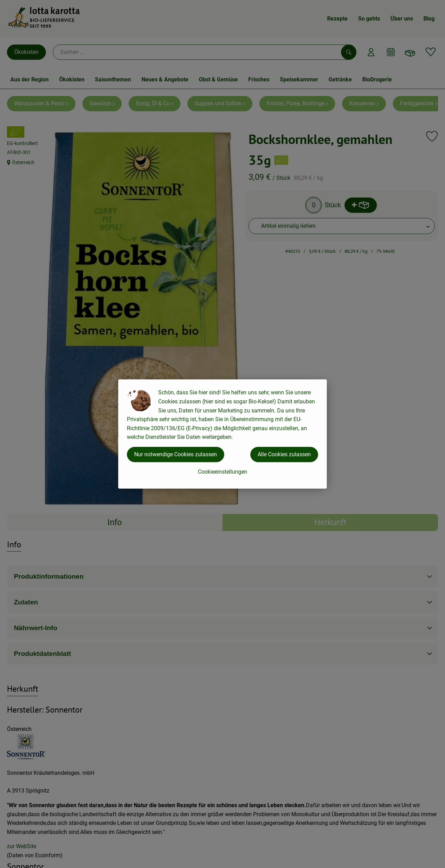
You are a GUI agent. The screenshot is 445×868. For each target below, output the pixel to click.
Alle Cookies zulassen (284, 454)
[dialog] (222, 434)
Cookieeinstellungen (222, 472)
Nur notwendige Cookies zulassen (176, 454)
